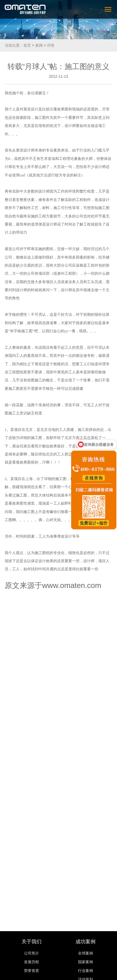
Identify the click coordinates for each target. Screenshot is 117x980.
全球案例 (85, 953)
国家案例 (85, 962)
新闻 (39, 45)
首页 (27, 45)
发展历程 (32, 962)
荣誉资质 (32, 971)
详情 (51, 45)
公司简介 (32, 953)
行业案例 (85, 971)
